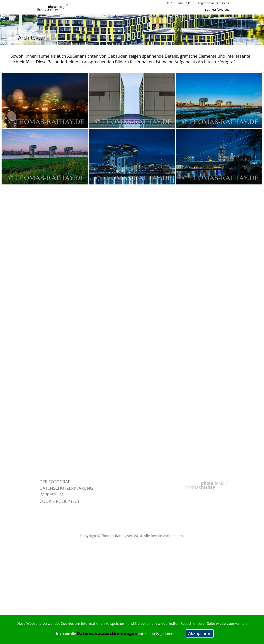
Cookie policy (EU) (59, 501)
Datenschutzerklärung (66, 488)
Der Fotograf (55, 482)
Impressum (52, 495)
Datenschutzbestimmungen (107, 633)
